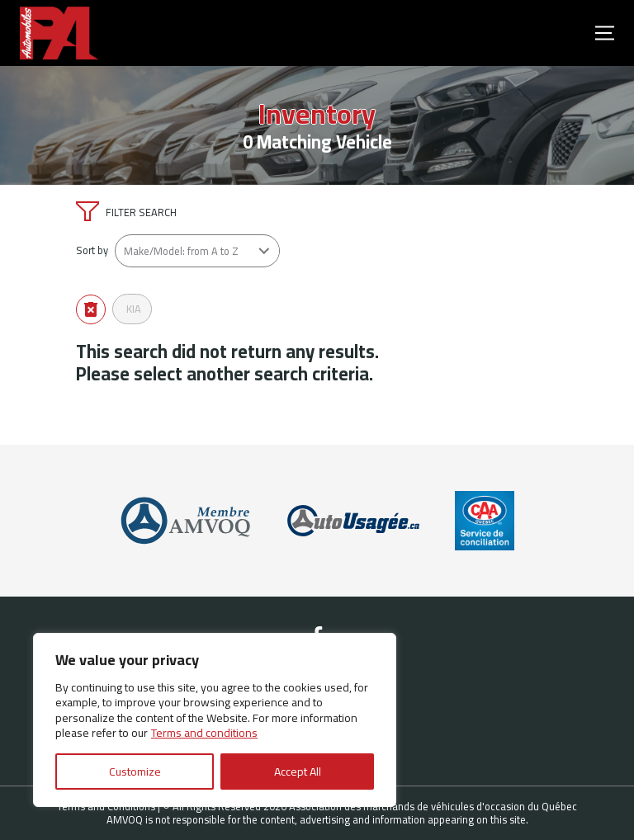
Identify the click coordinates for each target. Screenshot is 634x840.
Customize (135, 772)
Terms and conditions (204, 733)
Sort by (92, 250)
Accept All (298, 772)
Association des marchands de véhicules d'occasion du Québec (433, 806)
